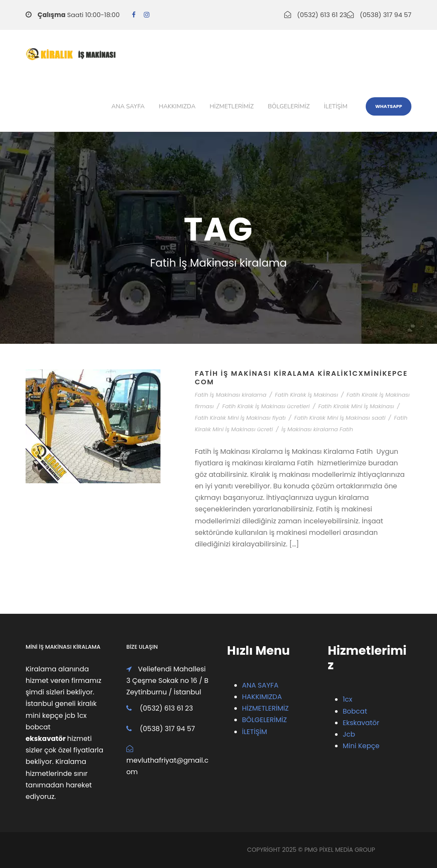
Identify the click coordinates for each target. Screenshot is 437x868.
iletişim (336, 106)
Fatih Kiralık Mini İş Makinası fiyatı (240, 418)
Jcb (349, 734)
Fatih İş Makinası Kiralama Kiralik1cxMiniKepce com (301, 377)
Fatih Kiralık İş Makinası (306, 395)
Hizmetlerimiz (232, 106)
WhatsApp (389, 106)
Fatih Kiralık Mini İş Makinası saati (340, 418)
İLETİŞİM (255, 732)
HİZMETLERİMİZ (265, 708)
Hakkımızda (177, 106)
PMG (312, 850)
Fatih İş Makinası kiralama (230, 395)
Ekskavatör (361, 723)
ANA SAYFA (260, 685)
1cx (348, 699)
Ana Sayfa (128, 106)
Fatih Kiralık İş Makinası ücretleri (266, 406)
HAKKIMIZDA (262, 697)
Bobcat (355, 711)
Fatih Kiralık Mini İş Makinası (356, 406)
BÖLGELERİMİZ (264, 720)
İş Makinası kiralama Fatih (317, 429)
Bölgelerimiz (289, 106)
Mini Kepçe (361, 746)
